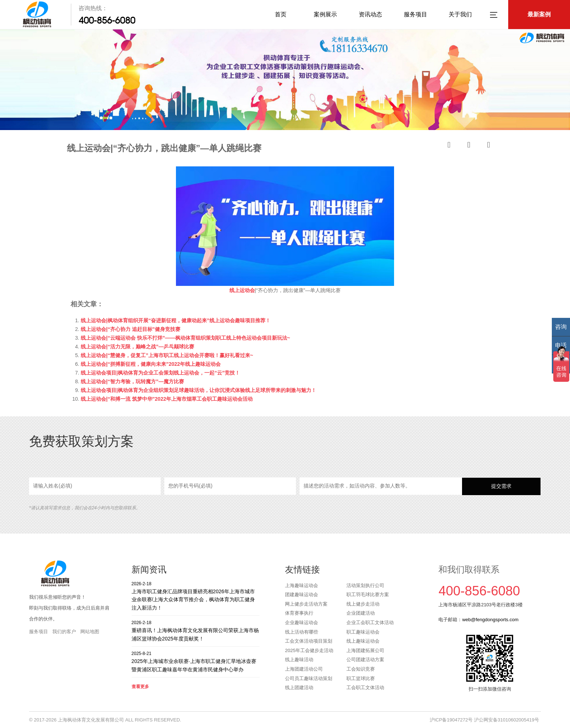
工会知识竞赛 (361, 669)
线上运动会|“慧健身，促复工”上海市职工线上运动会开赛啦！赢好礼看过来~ (167, 355)
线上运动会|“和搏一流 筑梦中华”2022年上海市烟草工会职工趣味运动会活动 (167, 399)
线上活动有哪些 (302, 632)
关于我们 (460, 14)
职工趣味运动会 (363, 632)
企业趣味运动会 (302, 622)
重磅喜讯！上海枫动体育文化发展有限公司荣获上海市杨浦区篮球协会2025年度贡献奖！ (196, 630)
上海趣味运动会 (302, 585)
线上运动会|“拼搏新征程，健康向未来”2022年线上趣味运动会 (151, 364)
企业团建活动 (361, 613)
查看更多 (140, 687)
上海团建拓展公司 (365, 650)
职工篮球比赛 (361, 678)
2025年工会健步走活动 (309, 650)
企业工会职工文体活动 (370, 622)
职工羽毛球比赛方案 (368, 594)
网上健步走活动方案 (306, 604)
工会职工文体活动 (365, 687)
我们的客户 (64, 632)
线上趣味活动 (299, 660)
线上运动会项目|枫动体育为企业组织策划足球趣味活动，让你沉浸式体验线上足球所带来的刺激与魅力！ (198, 390)
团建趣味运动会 (302, 594)
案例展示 (325, 14)
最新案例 (539, 14)
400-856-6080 (107, 20)
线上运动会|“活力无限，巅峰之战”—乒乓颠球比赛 (137, 347)
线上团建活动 (299, 687)
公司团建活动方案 (365, 660)
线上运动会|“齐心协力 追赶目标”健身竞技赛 (131, 329)
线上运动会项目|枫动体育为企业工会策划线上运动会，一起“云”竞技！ (160, 373)
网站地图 (90, 632)
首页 (281, 14)
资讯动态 (370, 14)
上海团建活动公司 (304, 669)
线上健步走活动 (363, 604)
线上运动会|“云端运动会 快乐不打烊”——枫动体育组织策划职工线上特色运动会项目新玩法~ (185, 338)
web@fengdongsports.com (490, 620)
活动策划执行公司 (365, 585)
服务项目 (416, 14)
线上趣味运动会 (363, 641)
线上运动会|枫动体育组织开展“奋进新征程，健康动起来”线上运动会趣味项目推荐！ (176, 320)
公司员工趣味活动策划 (309, 678)
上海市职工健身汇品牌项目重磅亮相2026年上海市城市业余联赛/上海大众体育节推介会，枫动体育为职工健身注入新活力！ (196, 596)
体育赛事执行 (299, 613)
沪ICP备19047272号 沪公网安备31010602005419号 (484, 720)
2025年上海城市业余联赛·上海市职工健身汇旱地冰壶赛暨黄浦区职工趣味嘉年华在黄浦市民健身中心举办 (196, 661)
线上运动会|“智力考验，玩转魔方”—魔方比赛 (132, 381)
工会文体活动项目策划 (309, 641)
